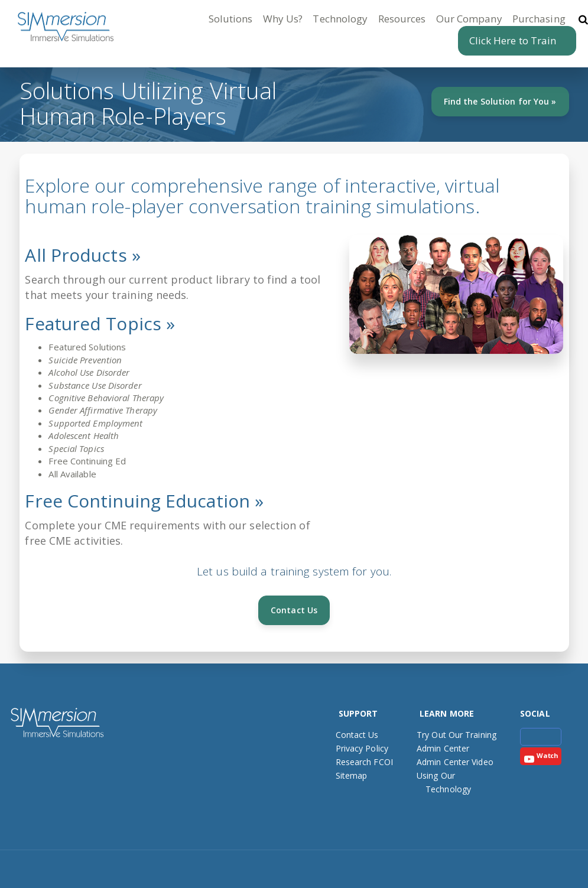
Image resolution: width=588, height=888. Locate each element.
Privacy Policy (362, 748)
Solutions (231, 19)
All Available (72, 474)
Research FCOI (364, 762)
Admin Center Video (455, 762)
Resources (402, 19)
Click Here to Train (513, 40)
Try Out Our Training (457, 735)
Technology (340, 19)
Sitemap (352, 775)
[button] (576, 19)
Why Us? (283, 19)
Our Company (469, 19)
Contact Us (294, 610)
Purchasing (539, 19)
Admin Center (443, 748)
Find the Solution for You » (500, 101)
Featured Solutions (87, 347)
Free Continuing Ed (87, 461)
